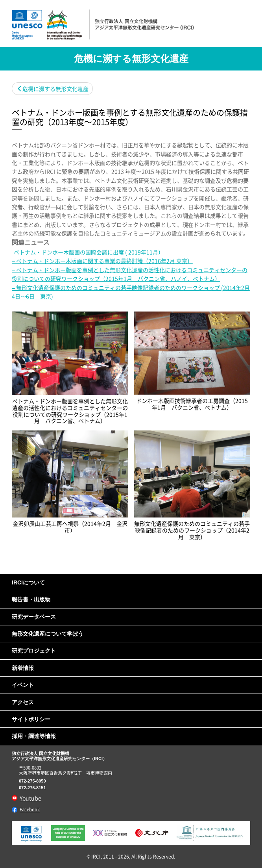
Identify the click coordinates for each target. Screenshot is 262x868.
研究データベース (34, 617)
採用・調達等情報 (34, 736)
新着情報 (23, 668)
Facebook (30, 809)
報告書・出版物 (31, 599)
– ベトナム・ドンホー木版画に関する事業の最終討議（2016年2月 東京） (102, 261)
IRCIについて (28, 582)
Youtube (30, 798)
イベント (23, 685)
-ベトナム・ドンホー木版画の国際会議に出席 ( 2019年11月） (88, 252)
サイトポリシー (31, 719)
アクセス (23, 702)
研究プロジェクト (34, 651)
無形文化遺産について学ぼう (48, 634)
